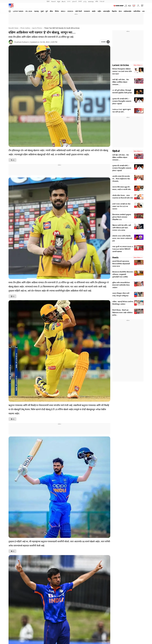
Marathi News (13, 28)
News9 (53, 1)
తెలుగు (64, 1)
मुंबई (42, 11)
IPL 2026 (29, 11)
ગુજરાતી (74, 1)
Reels (63, 11)
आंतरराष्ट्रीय (106, 11)
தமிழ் (85, 1)
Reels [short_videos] (115, 257)
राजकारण (87, 11)
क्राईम (94, 11)
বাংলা (69, 1)
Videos (70, 11)
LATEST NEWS (18, 11)
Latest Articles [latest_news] (121, 65)
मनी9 (97, 1)
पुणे (47, 11)
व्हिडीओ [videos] (116, 151)
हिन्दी (48, 1)
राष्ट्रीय (99, 11)
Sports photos (37, 28)
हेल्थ (120, 11)
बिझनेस (114, 11)
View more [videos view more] (138, 151)
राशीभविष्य (137, 11)
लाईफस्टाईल (128, 11)
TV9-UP (102, 1)
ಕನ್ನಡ (59, 1)
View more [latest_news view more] (138, 65)
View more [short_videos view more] (138, 257)
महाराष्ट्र (36, 11)
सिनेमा (57, 11)
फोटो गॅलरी (79, 11)
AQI (129, 6)
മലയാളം (91, 1)
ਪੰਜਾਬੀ (80, 1)
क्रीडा (51, 11)
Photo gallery (25, 28)
